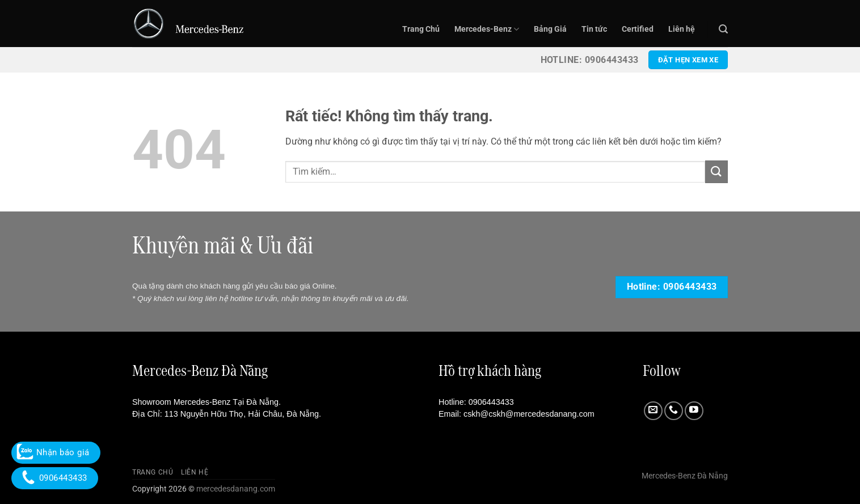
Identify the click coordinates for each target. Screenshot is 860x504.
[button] (723, 29)
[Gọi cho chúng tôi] (674, 411)
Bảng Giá (550, 29)
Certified (638, 29)
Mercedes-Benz (487, 29)
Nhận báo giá (56, 452)
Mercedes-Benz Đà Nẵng (685, 476)
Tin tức (594, 29)
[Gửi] (716, 171)
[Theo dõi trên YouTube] (694, 411)
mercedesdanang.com (235, 489)
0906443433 (491, 402)
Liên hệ (682, 29)
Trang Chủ (421, 29)
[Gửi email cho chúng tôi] (653, 411)
